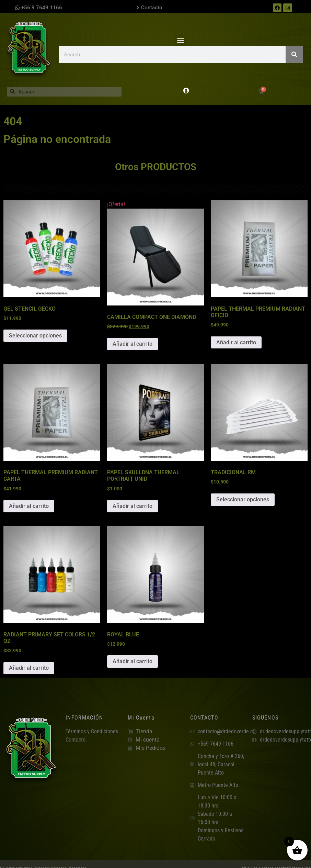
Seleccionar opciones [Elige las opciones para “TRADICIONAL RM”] (243, 499)
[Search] (294, 55)
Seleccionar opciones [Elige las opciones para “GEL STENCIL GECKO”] (35, 336)
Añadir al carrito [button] (133, 344)
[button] (181, 40)
